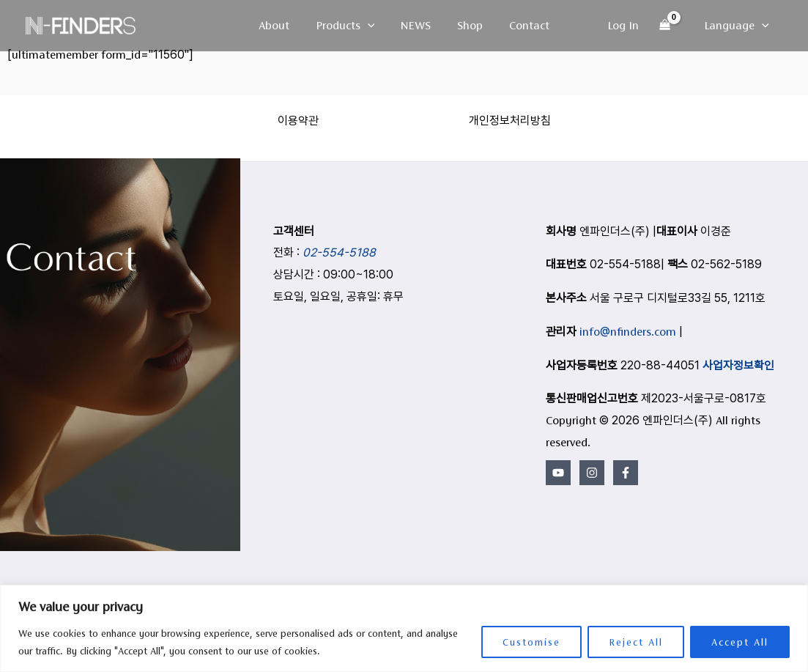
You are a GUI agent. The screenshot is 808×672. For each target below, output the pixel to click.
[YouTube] (558, 473)
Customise (531, 642)
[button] (371, 26)
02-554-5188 (339, 252)
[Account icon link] (626, 26)
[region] (404, 628)
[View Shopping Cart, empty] (668, 26)
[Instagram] (592, 473)
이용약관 (298, 121)
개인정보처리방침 (510, 121)
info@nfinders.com (628, 332)
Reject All (636, 642)
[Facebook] (626, 473)
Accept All (740, 642)
